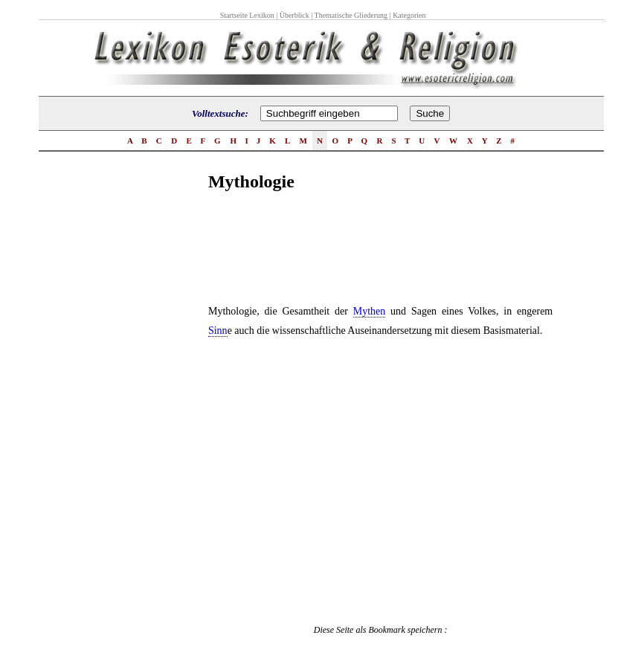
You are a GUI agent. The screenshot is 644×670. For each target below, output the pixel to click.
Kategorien (409, 15)
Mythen (370, 311)
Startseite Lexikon (247, 15)
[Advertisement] (149, 438)
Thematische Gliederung (351, 15)
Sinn (218, 331)
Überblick (294, 15)
